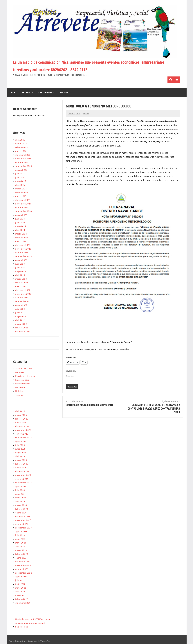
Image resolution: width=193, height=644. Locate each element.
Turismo (64, 92)
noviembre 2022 (23, 294)
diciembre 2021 (23, 331)
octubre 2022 (22, 297)
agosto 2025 (21, 170)
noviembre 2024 (23, 204)
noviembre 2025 (23, 158)
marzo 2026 (21, 143)
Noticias (27, 92)
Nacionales (72, 387)
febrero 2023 (22, 282)
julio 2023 (20, 264)
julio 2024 (20, 219)
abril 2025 (20, 185)
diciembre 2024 (23, 200)
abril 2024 (20, 230)
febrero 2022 (22, 328)
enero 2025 (21, 196)
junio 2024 (20, 222)
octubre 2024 (22, 207)
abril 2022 (20, 320)
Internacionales (23, 383)
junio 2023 (20, 267)
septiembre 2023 (24, 256)
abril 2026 (20, 140)
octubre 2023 (22, 252)
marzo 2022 (21, 324)
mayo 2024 (21, 226)
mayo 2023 (21, 271)
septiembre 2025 (24, 166)
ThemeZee (45, 641)
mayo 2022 (21, 316)
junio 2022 (20, 312)
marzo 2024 (21, 234)
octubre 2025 (22, 162)
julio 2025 (20, 173)
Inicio (13, 92)
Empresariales (46, 92)
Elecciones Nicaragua (25, 376)
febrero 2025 (22, 192)
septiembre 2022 (24, 301)
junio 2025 (20, 177)
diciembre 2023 (23, 245)
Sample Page (22, 627)
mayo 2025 (21, 181)
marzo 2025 (21, 189)
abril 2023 (20, 275)
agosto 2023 (21, 260)
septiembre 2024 (24, 211)
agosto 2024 (21, 215)
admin (86, 113)
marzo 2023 (21, 279)
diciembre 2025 (23, 155)
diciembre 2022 (23, 290)
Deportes (20, 372)
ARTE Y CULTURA (24, 368)
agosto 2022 (21, 305)
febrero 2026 (22, 147)
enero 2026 (21, 151)
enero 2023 (21, 286)
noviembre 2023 (23, 249)
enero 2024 (21, 241)
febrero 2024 (22, 237)
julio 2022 (20, 309)
